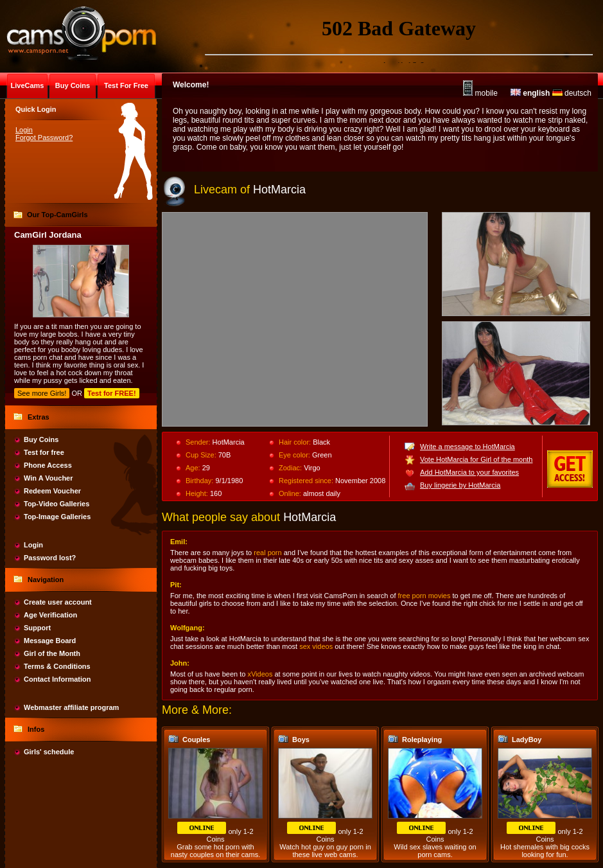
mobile (480, 93)
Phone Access (48, 465)
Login (24, 130)
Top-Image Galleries (57, 517)
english (530, 93)
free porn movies (424, 596)
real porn (267, 553)
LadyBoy (527, 740)
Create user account (58, 602)
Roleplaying (422, 740)
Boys (301, 740)
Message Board (50, 641)
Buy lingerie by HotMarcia (460, 485)
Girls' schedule (49, 752)
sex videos (316, 646)
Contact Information (57, 679)
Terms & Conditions (57, 666)
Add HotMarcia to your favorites (469, 472)
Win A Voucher (48, 478)
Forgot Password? (44, 137)
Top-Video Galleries (57, 504)
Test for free (44, 452)
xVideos (260, 674)
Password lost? (50, 558)
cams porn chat (38, 357)
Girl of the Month (52, 653)
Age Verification (50, 615)
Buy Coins (41, 439)
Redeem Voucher (52, 491)
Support (37, 628)
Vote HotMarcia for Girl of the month (476, 459)
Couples (196, 740)
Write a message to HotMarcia (468, 447)
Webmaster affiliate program (71, 707)
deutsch (572, 93)
